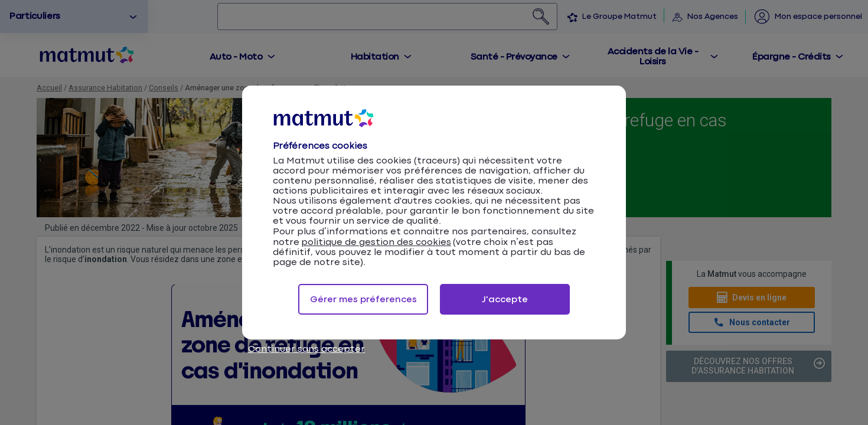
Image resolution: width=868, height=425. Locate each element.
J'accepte (505, 300)
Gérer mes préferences (363, 300)
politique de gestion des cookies (376, 242)
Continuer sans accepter (306, 349)
